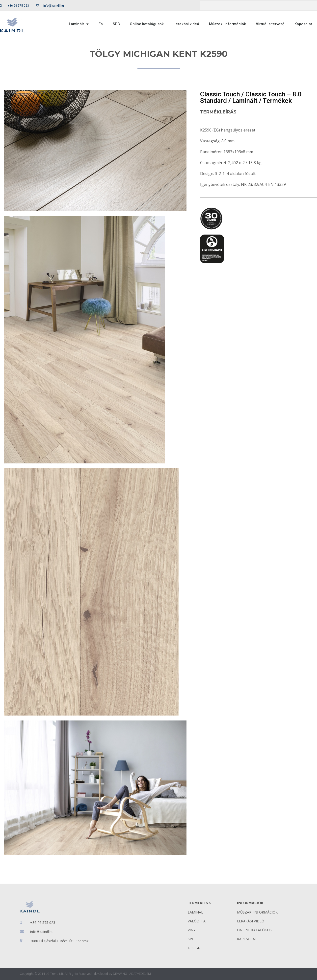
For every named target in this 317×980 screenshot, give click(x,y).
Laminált (79, 24)
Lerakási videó (186, 24)
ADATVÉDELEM (140, 974)
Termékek (277, 101)
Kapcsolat (303, 24)
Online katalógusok (147, 24)
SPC (116, 24)
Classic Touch (220, 94)
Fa (101, 24)
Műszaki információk (227, 24)
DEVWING (120, 974)
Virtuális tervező (270, 24)
